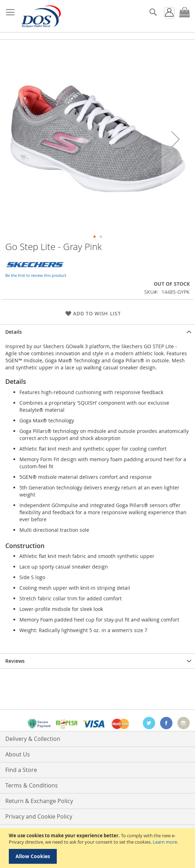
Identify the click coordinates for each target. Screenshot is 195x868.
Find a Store (21, 770)
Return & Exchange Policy (39, 801)
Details (14, 332)
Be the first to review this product (36, 275)
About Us (18, 754)
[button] (176, 139)
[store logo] (41, 16)
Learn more (165, 842)
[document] (98, 848)
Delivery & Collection (33, 739)
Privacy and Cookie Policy (39, 816)
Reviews (15, 661)
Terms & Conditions (32, 785)
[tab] (97, 332)
